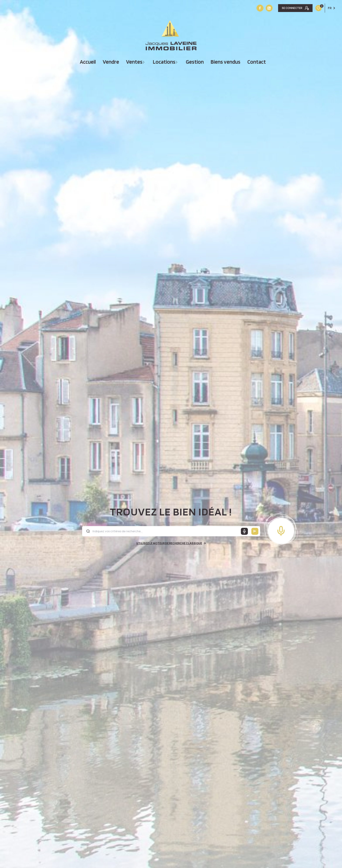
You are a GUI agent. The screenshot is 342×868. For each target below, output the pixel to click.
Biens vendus (226, 62)
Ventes (134, 62)
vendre (111, 62)
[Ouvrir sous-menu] (144, 62)
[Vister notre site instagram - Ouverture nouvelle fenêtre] (269, 8)
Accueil (88, 62)
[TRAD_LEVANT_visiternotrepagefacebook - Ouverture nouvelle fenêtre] (260, 8)
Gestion (195, 62)
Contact (257, 62)
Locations (164, 62)
